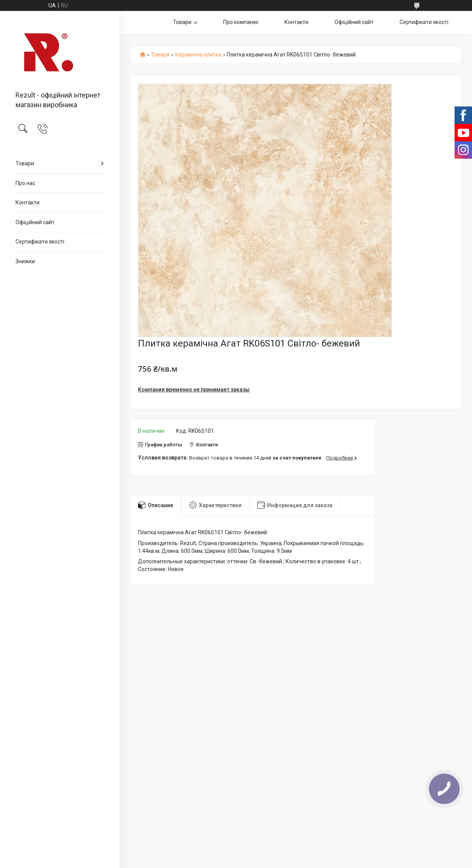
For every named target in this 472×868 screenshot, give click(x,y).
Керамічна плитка (198, 55)
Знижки (25, 261)
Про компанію (241, 22)
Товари (25, 163)
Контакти (28, 202)
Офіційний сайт (35, 222)
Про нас (25, 183)
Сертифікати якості (40, 242)
